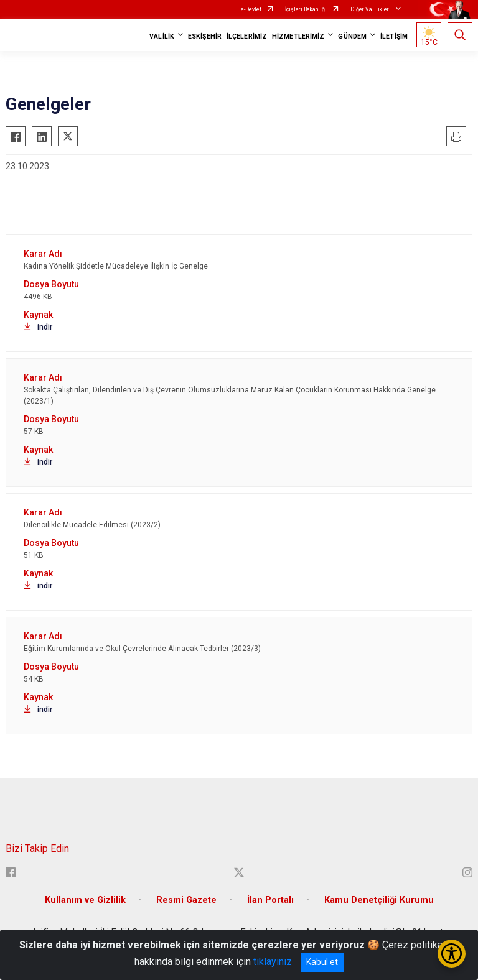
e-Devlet (251, 9)
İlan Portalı (270, 900)
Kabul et (322, 962)
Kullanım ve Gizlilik (85, 900)
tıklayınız (273, 962)
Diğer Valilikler (370, 9)
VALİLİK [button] (162, 36)
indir (38, 327)
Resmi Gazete (186, 900)
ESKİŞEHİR (205, 36)
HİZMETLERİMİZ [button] (298, 36)
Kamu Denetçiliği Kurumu (379, 900)
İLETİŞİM (394, 36)
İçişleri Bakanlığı (306, 9)
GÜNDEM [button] (352, 36)
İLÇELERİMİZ (247, 36)
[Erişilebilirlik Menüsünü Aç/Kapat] (452, 954)
